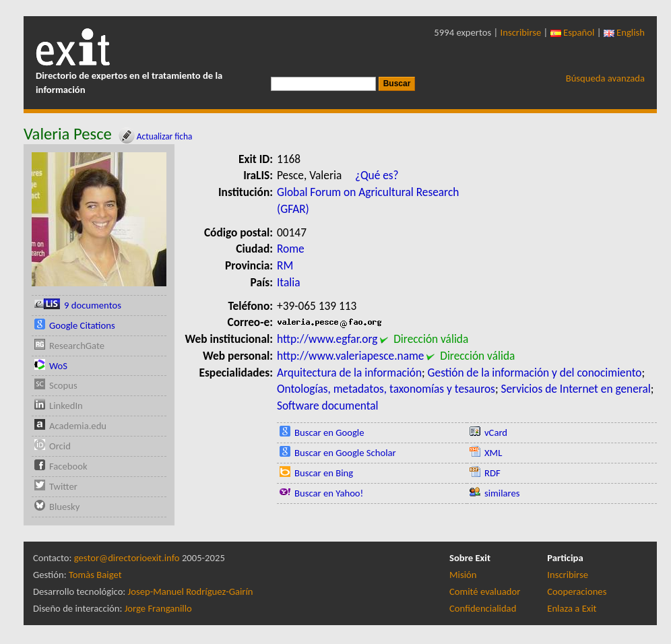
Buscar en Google (329, 432)
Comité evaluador (485, 591)
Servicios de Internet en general (575, 389)
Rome (291, 249)
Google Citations (82, 325)
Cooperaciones (577, 591)
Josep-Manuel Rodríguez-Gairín (191, 591)
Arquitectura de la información (349, 373)
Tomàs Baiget (95, 575)
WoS (58, 366)
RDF (492, 473)
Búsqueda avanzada (605, 78)
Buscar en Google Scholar (345, 453)
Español (573, 32)
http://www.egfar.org (327, 339)
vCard (496, 432)
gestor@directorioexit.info (127, 558)
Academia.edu (78, 426)
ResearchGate (77, 346)
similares (502, 493)
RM (285, 265)
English (624, 32)
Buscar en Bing (324, 473)
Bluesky (64, 507)
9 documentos (93, 305)
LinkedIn (66, 406)
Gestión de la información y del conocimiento (535, 373)
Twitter (63, 486)
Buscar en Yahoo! (329, 493)
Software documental (328, 406)
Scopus (63, 385)
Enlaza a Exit (572, 608)
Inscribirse (521, 32)
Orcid (60, 446)
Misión (463, 575)
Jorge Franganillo (158, 608)
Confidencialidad (483, 608)
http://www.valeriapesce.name (350, 356)
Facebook (68, 466)
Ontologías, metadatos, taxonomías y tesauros (386, 389)
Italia (289, 282)
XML (493, 453)
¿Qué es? (377, 175)
